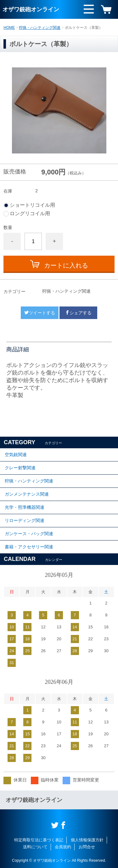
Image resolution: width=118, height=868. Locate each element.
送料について (35, 847)
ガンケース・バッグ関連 (29, 534)
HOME (9, 28)
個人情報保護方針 (87, 840)
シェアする (78, 313)
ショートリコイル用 (32, 205)
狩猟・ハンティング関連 (40, 28)
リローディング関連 (25, 520)
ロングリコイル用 (30, 214)
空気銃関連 (16, 455)
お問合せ (87, 847)
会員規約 (63, 847)
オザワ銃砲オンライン (31, 9)
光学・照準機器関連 (25, 507)
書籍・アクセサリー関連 (29, 547)
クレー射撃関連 (20, 468)
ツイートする (40, 313)
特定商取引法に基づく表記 (39, 840)
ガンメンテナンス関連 (27, 494)
